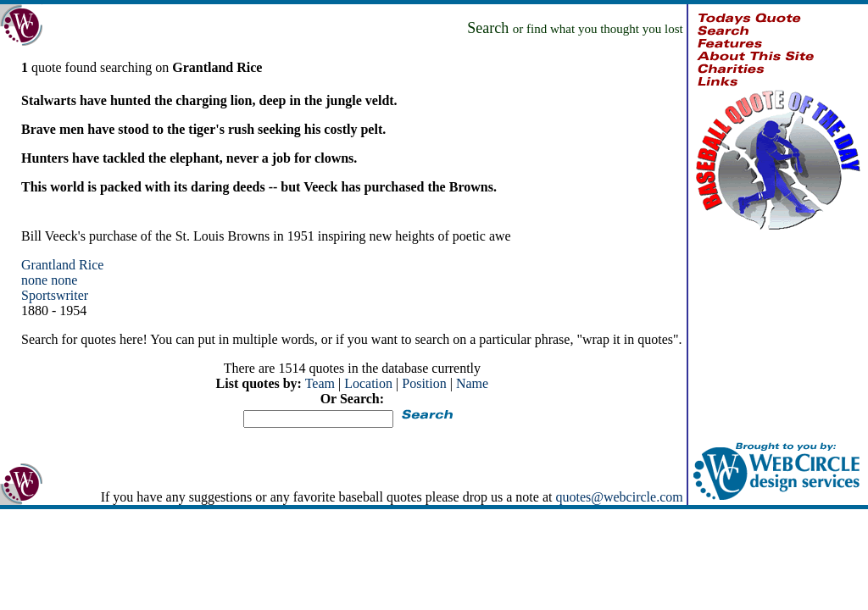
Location (368, 383)
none (34, 280)
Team (320, 383)
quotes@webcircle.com (619, 497)
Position (424, 383)
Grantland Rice (62, 265)
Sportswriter (55, 295)
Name (472, 383)
